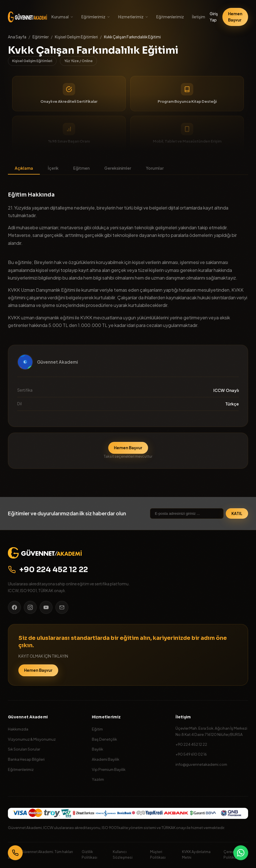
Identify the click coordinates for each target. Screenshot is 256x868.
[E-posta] (62, 607)
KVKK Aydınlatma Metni (196, 854)
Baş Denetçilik (104, 739)
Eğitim (97, 729)
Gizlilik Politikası (89, 854)
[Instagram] (30, 607)
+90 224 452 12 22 (48, 570)
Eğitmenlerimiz (170, 17)
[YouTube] (46, 607)
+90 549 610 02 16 (191, 754)
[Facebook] (14, 607)
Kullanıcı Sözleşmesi (123, 854)
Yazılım (98, 779)
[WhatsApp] (241, 853)
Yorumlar (155, 168)
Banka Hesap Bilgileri (26, 759)
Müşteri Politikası (158, 854)
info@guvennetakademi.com (201, 764)
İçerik (53, 168)
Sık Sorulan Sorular (24, 749)
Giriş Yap (214, 17)
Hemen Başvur (235, 17)
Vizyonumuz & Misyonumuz (32, 739)
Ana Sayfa (17, 37)
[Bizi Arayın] (15, 853)
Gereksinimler (118, 168)
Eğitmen (81, 168)
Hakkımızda (18, 729)
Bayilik (97, 749)
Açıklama (24, 168)
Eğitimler (41, 37)
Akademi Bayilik (106, 759)
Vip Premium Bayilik (109, 769)
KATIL (237, 513)
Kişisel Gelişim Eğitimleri (76, 37)
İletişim (198, 17)
